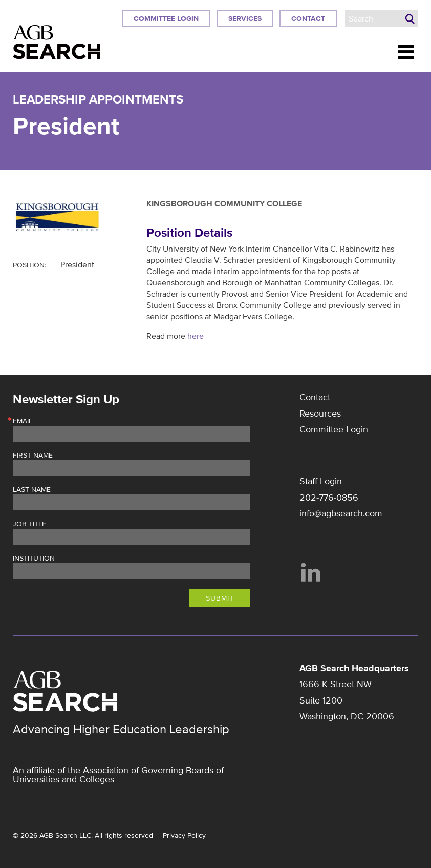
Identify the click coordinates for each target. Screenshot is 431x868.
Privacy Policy (184, 835)
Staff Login (321, 481)
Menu (406, 52)
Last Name (32, 490)
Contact (308, 19)
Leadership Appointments (98, 100)
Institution (34, 559)
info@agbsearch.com (341, 513)
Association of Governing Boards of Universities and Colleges (118, 775)
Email (23, 421)
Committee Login (166, 19)
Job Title (29, 524)
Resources (320, 414)
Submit (220, 598)
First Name (33, 456)
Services (245, 19)
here (196, 336)
